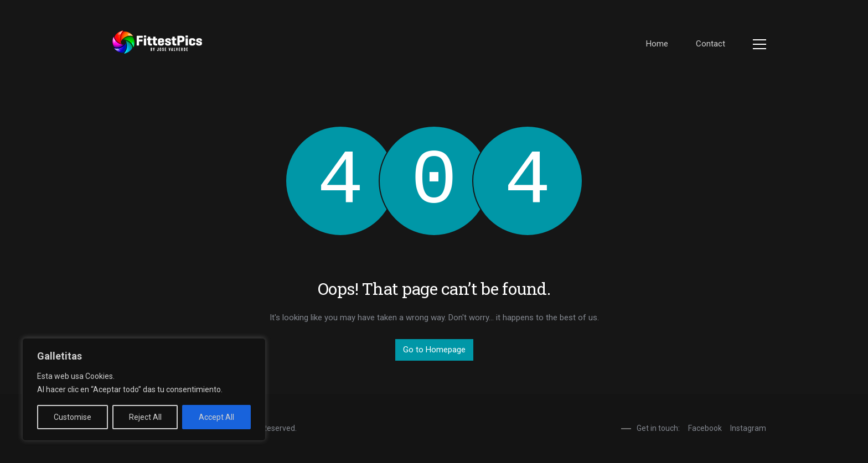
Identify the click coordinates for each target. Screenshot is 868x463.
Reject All (145, 417)
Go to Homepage (434, 350)
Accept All (216, 417)
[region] (144, 389)
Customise (73, 417)
